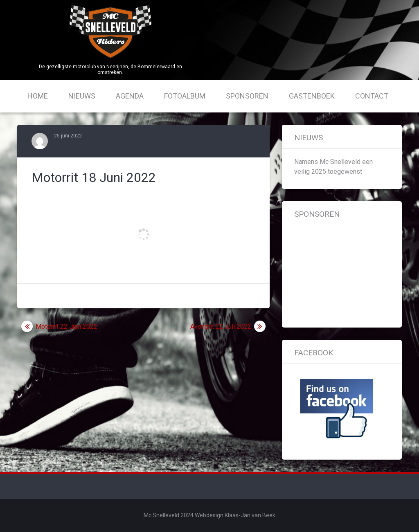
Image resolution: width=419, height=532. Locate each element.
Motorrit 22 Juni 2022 (66, 327)
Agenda (130, 96)
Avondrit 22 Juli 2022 (221, 327)
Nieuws (82, 96)
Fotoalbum (185, 96)
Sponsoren (247, 96)
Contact (372, 96)
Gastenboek (312, 96)
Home (38, 96)
